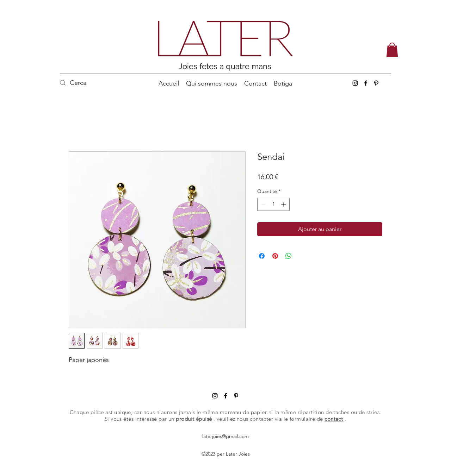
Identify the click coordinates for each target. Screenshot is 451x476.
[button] (392, 50)
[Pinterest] (376, 83)
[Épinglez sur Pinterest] (275, 256)
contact (334, 419)
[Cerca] (82, 83)
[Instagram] (355, 83)
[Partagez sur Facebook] (262, 256)
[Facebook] (366, 83)
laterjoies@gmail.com (225, 436)
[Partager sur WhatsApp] (289, 256)
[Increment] (284, 204)
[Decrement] (263, 204)
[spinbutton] (273, 204)
